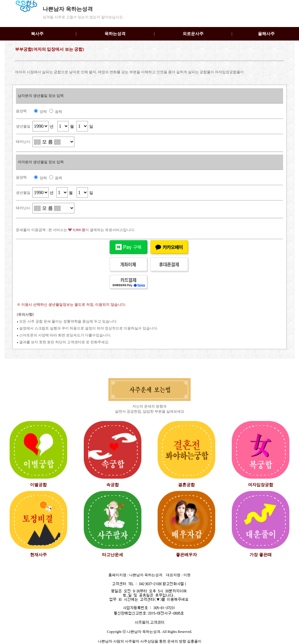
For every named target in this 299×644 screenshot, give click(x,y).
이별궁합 (38, 485)
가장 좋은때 (261, 555)
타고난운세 (113, 555)
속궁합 (113, 485)
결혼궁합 (186, 485)
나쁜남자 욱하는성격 (68, 9)
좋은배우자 (186, 555)
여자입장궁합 (261, 485)
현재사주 (38, 555)
